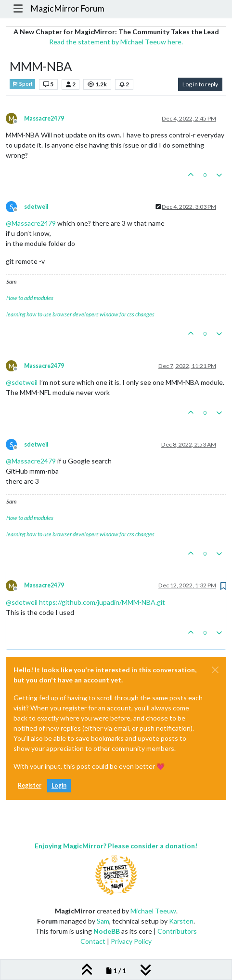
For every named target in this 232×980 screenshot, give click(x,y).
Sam (103, 921)
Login (59, 785)
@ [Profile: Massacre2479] (31, 223)
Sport (22, 84)
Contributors (177, 931)
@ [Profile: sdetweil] (22, 382)
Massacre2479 (44, 118)
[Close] (215, 670)
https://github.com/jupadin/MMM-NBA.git (102, 602)
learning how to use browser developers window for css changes (80, 314)
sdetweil (36, 207)
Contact (93, 941)
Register (30, 785)
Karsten (181, 921)
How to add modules (30, 298)
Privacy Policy (131, 941)
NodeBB (107, 931)
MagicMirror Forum (67, 8)
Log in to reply (200, 84)
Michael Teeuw (153, 911)
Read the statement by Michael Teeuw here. (116, 42)
